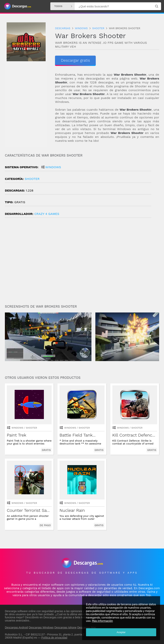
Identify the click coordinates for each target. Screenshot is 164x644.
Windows (53, 167)
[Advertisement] (82, 263)
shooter (32, 179)
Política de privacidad (54, 638)
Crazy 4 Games (47, 214)
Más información (102, 621)
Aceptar (121, 632)
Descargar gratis (75, 60)
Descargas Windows (41, 627)
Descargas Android (16, 627)
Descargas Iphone (66, 627)
